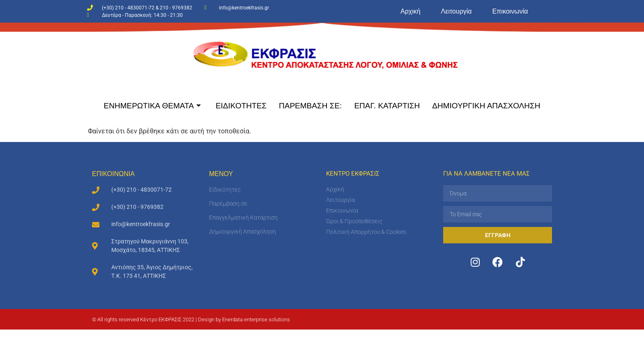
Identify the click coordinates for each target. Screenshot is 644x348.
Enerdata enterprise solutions (256, 319)
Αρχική (411, 11)
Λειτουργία (457, 11)
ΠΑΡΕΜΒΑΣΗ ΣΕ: (310, 106)
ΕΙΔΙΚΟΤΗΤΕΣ (241, 106)
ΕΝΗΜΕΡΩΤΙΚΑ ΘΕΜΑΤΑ (152, 106)
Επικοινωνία (510, 11)
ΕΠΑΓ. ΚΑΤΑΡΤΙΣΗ (387, 106)
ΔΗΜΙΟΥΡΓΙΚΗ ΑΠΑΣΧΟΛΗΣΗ (486, 106)
